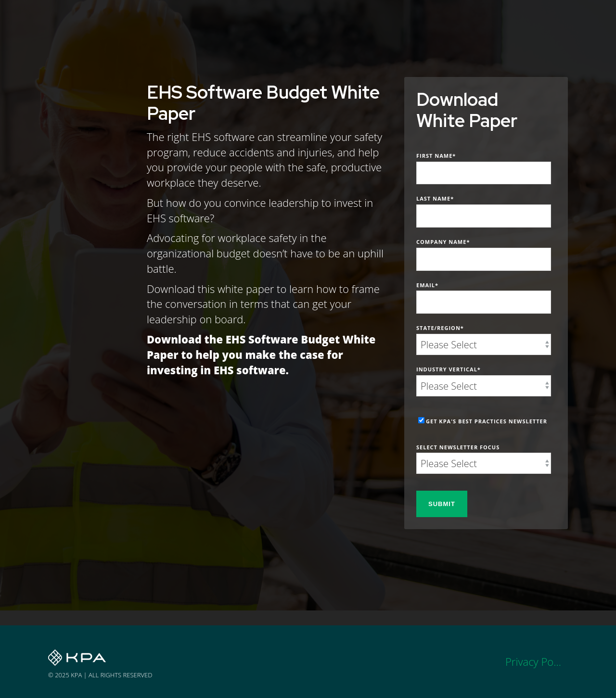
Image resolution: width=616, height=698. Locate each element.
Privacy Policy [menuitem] (537, 661)
